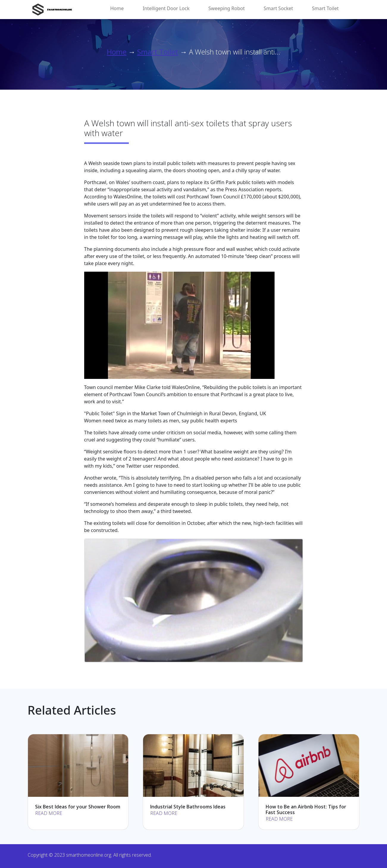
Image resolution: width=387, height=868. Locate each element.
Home (117, 8)
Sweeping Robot (227, 8)
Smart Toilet (325, 8)
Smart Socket (278, 8)
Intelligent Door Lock (166, 8)
